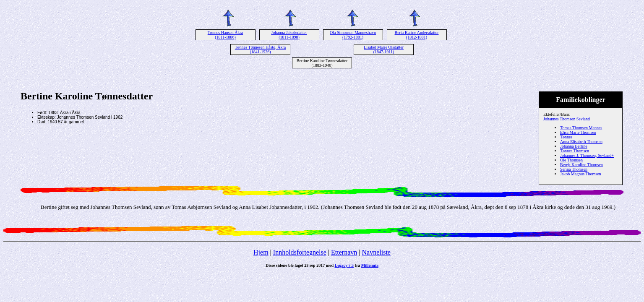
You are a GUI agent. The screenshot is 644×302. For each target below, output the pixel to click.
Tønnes (566, 137)
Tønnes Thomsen (575, 151)
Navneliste (376, 252)
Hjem (261, 252)
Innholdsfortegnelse (300, 252)
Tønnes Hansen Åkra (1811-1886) (225, 35)
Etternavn (344, 252)
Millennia (370, 265)
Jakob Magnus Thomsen (581, 174)
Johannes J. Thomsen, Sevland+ (587, 155)
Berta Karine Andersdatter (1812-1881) (417, 35)
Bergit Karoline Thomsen (581, 165)
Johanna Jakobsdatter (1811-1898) (289, 35)
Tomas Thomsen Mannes (581, 128)
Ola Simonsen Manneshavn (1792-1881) (353, 35)
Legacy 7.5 (344, 265)
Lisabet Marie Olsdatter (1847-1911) (384, 49)
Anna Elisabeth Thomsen (581, 142)
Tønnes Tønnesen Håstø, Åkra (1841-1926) (260, 49)
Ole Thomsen (571, 160)
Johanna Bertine (574, 146)
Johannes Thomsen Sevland (567, 119)
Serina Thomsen (574, 169)
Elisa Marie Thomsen (578, 132)
